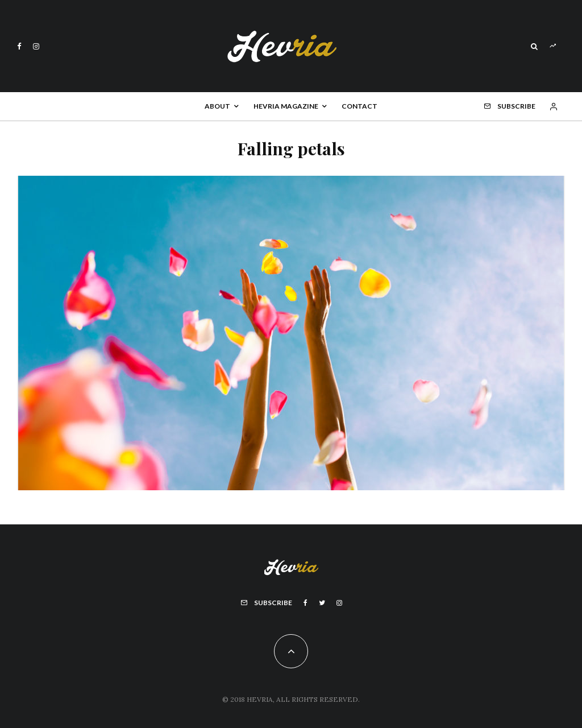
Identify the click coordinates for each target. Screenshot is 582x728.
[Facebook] (19, 46)
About (217, 106)
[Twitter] (322, 603)
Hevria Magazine (286, 106)
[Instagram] (36, 46)
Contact (359, 106)
